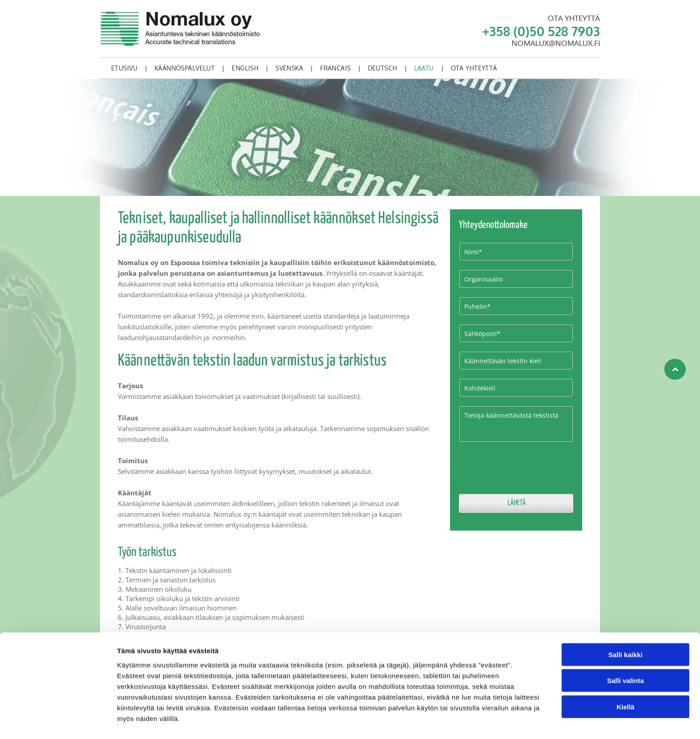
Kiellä (625, 681)
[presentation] (527, 467)
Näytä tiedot (477, 721)
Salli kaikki (626, 629)
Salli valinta (626, 655)
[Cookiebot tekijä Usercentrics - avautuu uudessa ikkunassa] (58, 722)
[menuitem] (126, 68)
